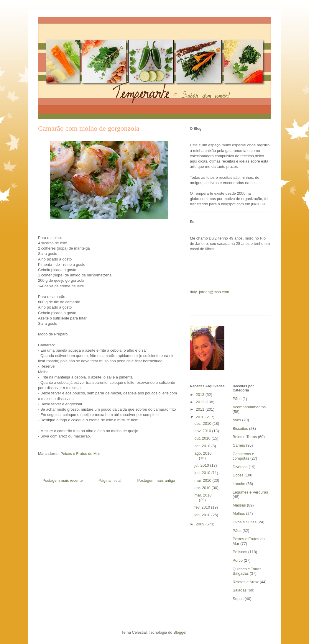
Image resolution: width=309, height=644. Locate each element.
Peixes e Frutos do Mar (80, 454)
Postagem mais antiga (156, 480)
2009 (201, 524)
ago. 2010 (203, 453)
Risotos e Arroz (246, 582)
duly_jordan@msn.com (209, 292)
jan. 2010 (203, 515)
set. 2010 (203, 446)
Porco (238, 560)
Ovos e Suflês (245, 522)
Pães (237, 531)
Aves (237, 420)
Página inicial (110, 480)
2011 (201, 409)
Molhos (239, 513)
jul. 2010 (202, 465)
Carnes (239, 445)
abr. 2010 (203, 488)
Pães (237, 399)
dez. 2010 (204, 423)
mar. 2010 (203, 495)
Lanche (239, 484)
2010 (201, 417)
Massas (239, 505)
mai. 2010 (204, 480)
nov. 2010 (203, 431)
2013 (201, 395)
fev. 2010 (203, 507)
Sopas (238, 599)
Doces (238, 475)
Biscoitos (240, 428)
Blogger (180, 632)
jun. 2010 (203, 473)
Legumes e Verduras (250, 492)
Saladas (240, 590)
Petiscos (240, 552)
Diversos (240, 467)
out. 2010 (203, 438)
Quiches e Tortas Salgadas (247, 571)
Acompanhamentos (249, 407)
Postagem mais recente (63, 480)
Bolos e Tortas (245, 437)
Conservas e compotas (243, 456)
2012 (201, 402)
